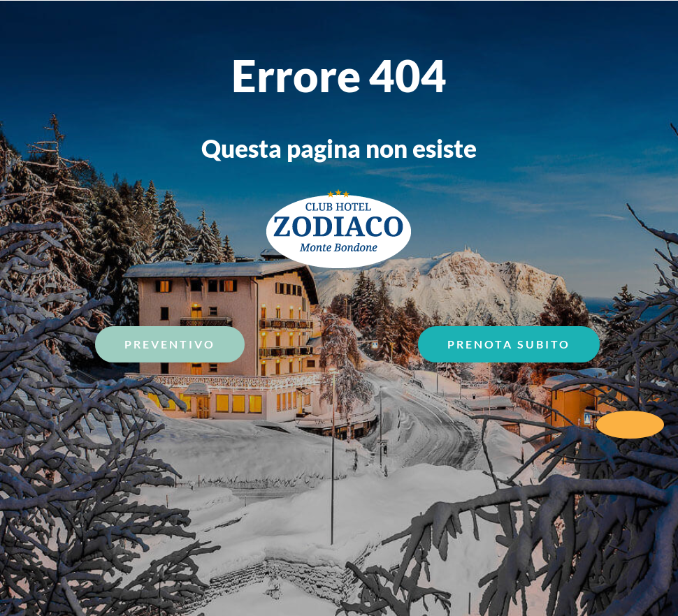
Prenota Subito (509, 344)
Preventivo (170, 344)
